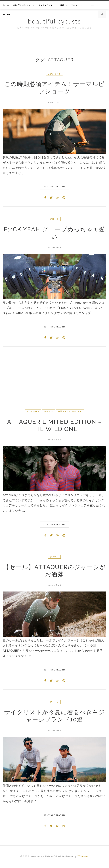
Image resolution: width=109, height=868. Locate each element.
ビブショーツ (54, 74)
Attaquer (33, 411)
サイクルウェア (46, 5)
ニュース (91, 5)
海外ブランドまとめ (22, 5)
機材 (62, 5)
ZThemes (83, 856)
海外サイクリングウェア (70, 411)
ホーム (6, 5)
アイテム (75, 5)
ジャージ (49, 411)
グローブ (54, 219)
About (6, 14)
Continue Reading (54, 187)
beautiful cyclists (54, 21)
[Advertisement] (54, 382)
